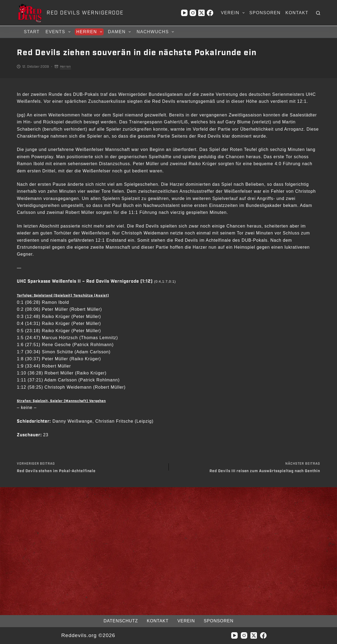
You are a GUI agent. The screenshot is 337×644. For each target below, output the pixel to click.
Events (59, 32)
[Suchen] (318, 13)
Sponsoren (265, 13)
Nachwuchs (156, 32)
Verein (234, 13)
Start (32, 32)
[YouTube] (184, 13)
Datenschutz (121, 621)
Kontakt (297, 13)
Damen (120, 32)
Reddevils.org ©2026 (88, 635)
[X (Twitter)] (201, 13)
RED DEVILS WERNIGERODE (85, 13)
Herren (90, 32)
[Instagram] (193, 13)
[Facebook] (210, 13)
